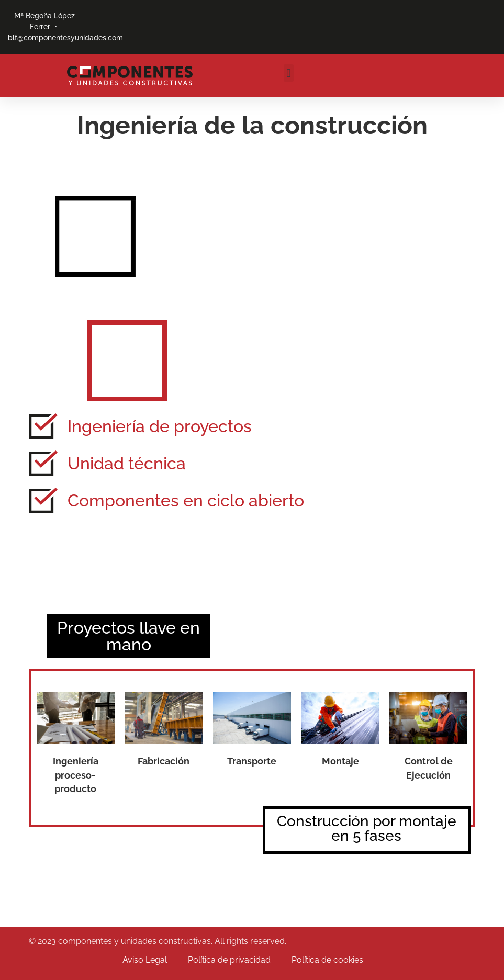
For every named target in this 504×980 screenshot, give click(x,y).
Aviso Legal (145, 960)
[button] (289, 73)
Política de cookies (327, 960)
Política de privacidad (229, 960)
